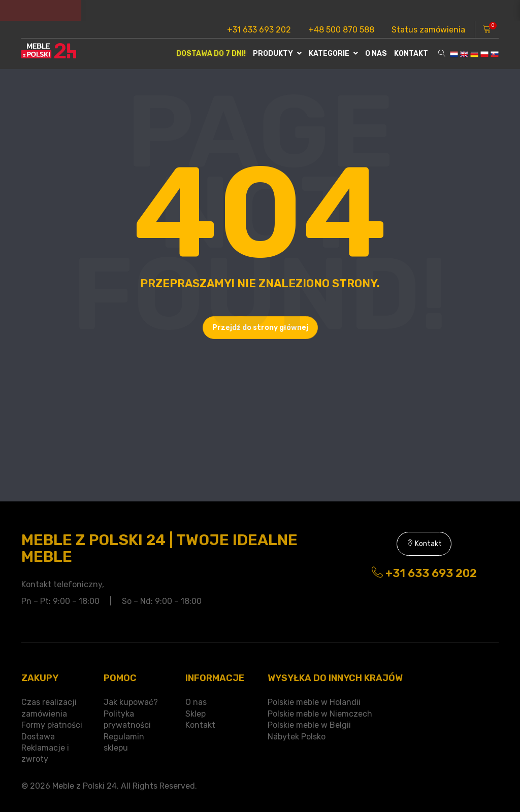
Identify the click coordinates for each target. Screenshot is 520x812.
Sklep (196, 714)
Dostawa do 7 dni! (211, 54)
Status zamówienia (428, 30)
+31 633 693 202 (259, 30)
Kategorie (333, 54)
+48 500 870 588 (341, 30)
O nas (376, 54)
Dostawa (38, 737)
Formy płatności (52, 725)
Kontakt (411, 54)
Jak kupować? (131, 702)
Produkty (277, 54)
